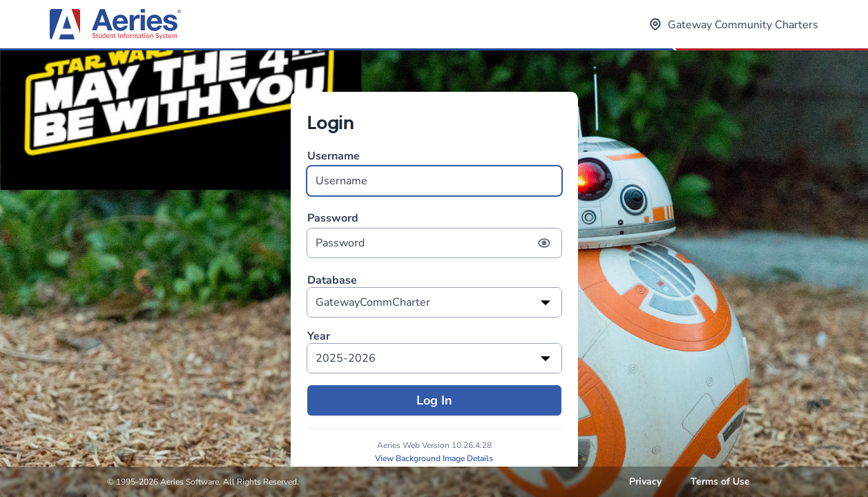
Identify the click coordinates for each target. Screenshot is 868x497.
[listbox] (434, 302)
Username (434, 172)
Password (434, 234)
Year (319, 337)
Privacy (645, 481)
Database (332, 281)
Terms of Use (720, 481)
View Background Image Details (434, 458)
